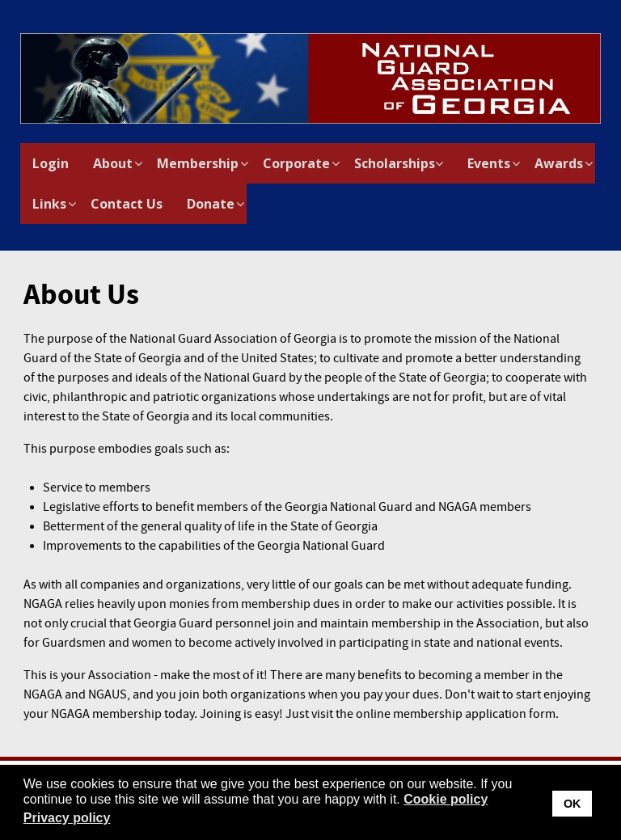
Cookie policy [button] (446, 799)
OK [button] (572, 804)
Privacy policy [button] (67, 818)
